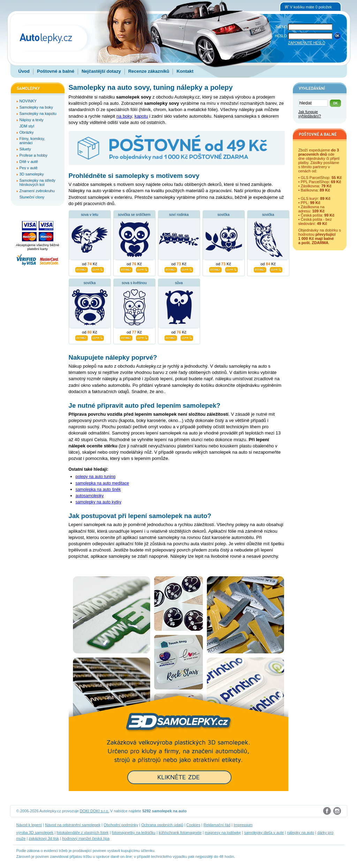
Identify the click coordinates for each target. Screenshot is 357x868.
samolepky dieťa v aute (264, 832)
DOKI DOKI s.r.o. (94, 811)
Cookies (193, 825)
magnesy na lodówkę (223, 832)
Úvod (24, 71)
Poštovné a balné (56, 71)
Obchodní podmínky (121, 825)
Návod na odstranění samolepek (73, 825)
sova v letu (90, 215)
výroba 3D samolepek (35, 832)
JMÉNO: (282, 27)
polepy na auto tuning (96, 477)
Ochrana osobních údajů (162, 825)
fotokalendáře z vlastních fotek (82, 832)
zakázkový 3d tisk (44, 838)
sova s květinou (134, 283)
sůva (179, 283)
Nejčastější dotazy (101, 71)
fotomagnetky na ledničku (134, 832)
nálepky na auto (301, 832)
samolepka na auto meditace (102, 483)
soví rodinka (179, 215)
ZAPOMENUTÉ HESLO (306, 43)
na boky (124, 116)
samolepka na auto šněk (98, 490)
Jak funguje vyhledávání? (310, 114)
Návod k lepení (29, 825)
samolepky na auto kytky (98, 502)
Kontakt (185, 71)
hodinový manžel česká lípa (86, 838)
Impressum (243, 825)
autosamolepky (90, 496)
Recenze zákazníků (149, 71)
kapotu (141, 116)
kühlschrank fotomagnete (180, 832)
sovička (224, 215)
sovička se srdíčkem (134, 215)
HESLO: (282, 36)
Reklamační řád (217, 825)
